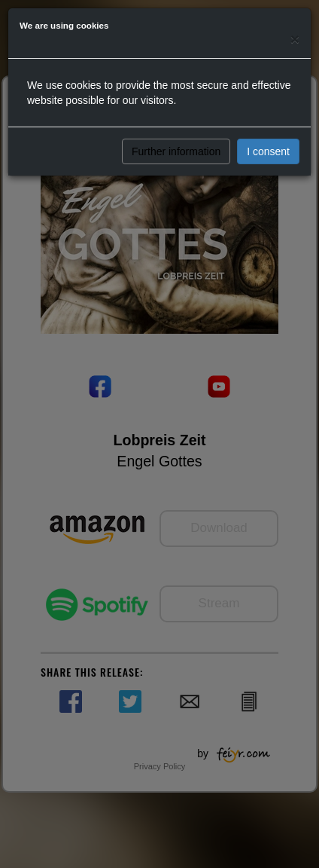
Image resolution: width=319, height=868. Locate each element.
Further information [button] (176, 151)
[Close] (295, 39)
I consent (268, 151)
